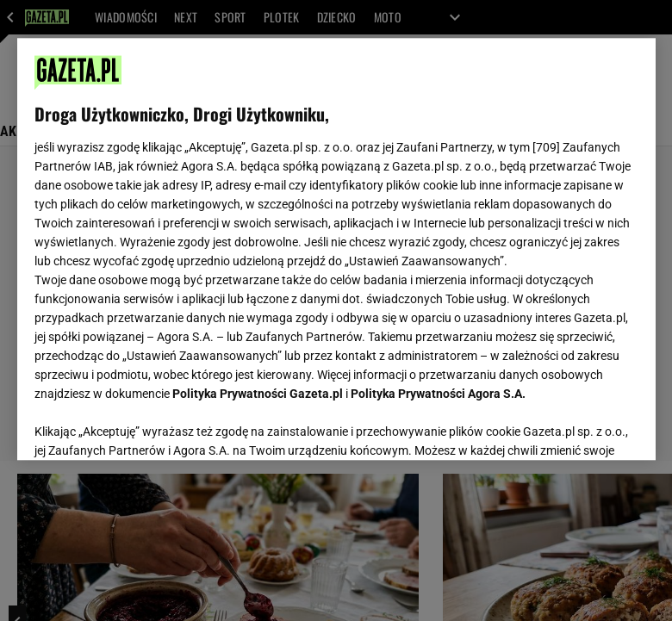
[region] (336, 249)
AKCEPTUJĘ (579, 426)
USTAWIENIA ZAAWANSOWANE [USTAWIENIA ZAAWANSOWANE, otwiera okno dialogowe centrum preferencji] (147, 425)
